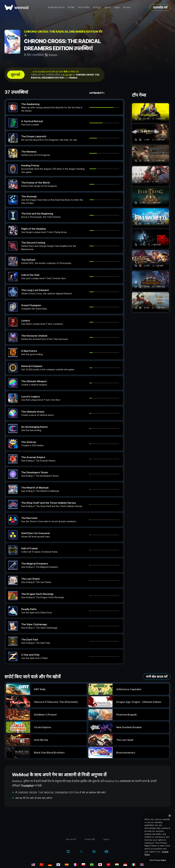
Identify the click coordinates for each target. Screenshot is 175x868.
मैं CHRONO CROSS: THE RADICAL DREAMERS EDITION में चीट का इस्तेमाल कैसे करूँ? (61, 792)
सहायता (106, 839)
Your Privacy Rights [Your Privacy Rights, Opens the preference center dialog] (158, 860)
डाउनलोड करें (160, 7)
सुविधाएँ (107, 7)
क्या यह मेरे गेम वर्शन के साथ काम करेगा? (34, 798)
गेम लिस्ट (71, 7)
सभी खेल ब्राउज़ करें (157, 677)
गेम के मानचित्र (84, 7)
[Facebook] (94, 852)
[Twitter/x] (81, 852)
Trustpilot (27, 786)
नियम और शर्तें (71, 839)
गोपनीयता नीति (90, 839)
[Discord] (68, 852)
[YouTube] (106, 852)
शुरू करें (15, 75)
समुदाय (117, 7)
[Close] (170, 816)
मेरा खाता (127, 7)
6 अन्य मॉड (67, 75)
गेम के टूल (97, 7)
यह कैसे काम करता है (56, 7)
